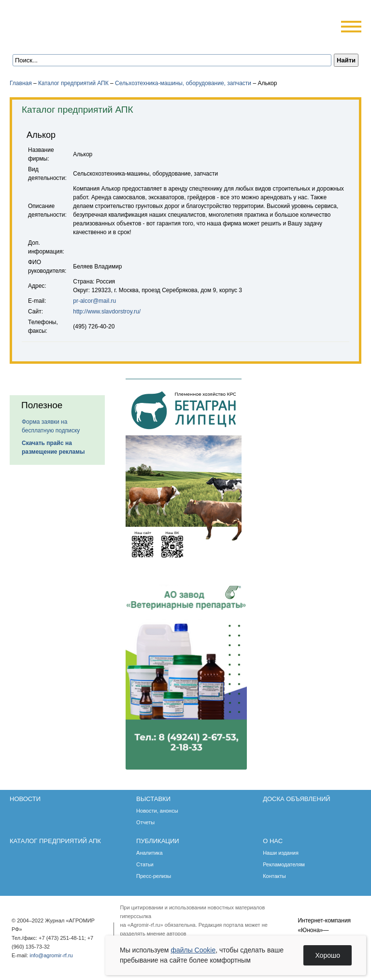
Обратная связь (67, 40)
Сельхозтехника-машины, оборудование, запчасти (183, 83)
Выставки (153, 799)
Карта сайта (80, 40)
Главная (21, 83)
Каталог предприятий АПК (73, 83)
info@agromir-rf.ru (51, 955)
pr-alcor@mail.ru (94, 301)
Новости (25, 799)
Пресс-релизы (154, 876)
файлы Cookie (193, 950)
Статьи (145, 864)
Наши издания (281, 853)
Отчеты (145, 822)
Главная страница (54, 40)
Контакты (274, 876)
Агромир (71, 22)
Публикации (158, 841)
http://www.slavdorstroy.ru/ (107, 312)
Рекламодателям (284, 864)
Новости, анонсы (157, 811)
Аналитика (149, 853)
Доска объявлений (296, 799)
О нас (273, 841)
